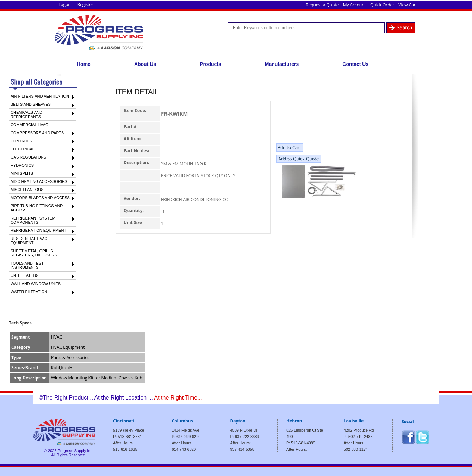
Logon (65, 4)
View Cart (408, 5)
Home (84, 64)
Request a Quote (322, 5)
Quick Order (382, 5)
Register (85, 4)
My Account (355, 5)
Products (210, 64)
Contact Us (355, 64)
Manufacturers (282, 64)
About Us (145, 64)
